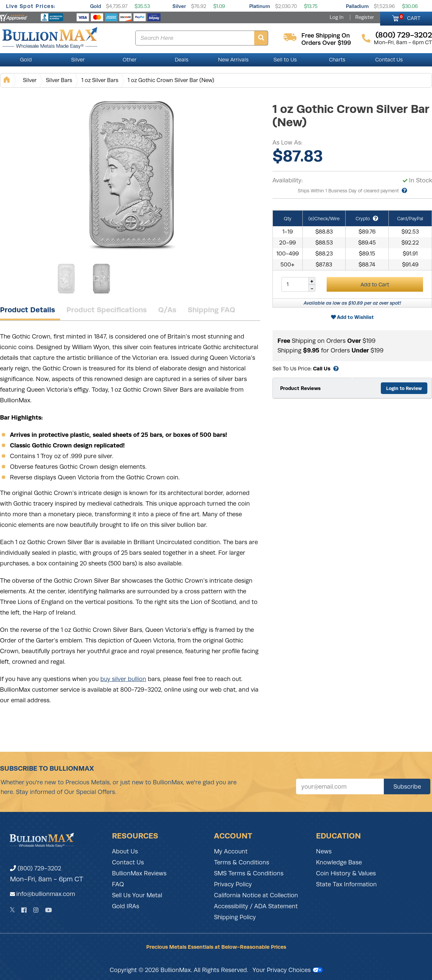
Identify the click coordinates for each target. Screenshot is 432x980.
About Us (125, 851)
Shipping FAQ (212, 310)
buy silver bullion (123, 679)
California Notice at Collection (256, 895)
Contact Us (389, 60)
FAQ (118, 884)
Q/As (167, 310)
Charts (337, 60)
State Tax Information (346, 884)
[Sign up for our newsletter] (340, 786)
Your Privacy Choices (288, 970)
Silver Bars (59, 80)
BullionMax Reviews (139, 873)
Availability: (288, 180)
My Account (231, 851)
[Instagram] (36, 910)
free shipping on (326, 36)
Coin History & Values (346, 873)
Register (365, 17)
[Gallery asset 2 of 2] (101, 279)
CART (410, 17)
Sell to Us (285, 60)
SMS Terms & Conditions (249, 873)
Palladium (357, 6)
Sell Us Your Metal (137, 895)
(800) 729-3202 (36, 868)
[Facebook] (24, 910)
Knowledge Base (339, 862)
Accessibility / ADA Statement (256, 906)
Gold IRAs (126, 906)
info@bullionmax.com (46, 894)
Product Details (28, 310)
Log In (337, 17)
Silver (179, 6)
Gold (96, 6)
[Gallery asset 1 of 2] (133, 176)
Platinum (260, 6)
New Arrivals (233, 60)
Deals (182, 60)
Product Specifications (107, 310)
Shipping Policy (235, 917)
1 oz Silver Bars (100, 80)
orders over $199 (326, 43)
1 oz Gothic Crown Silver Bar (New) (171, 80)
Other (130, 60)
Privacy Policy (233, 884)
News (324, 851)
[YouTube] (49, 910)
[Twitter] (12, 910)
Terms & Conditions (242, 862)
